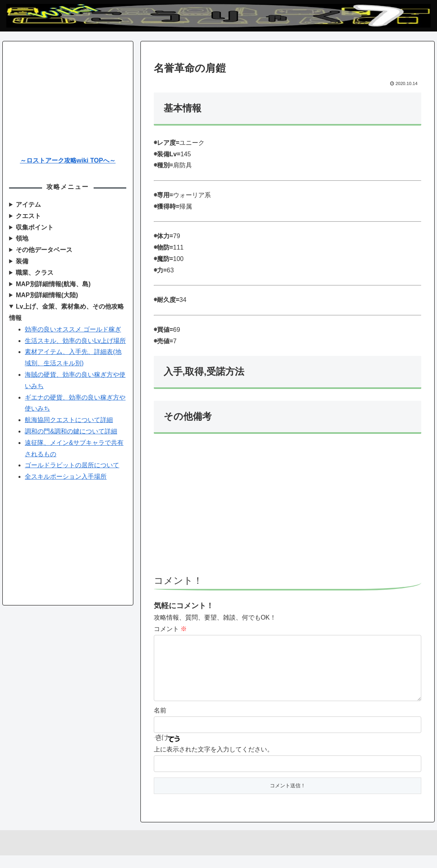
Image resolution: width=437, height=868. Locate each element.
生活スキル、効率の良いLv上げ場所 (75, 341)
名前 (160, 723)
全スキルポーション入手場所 (66, 477)
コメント (170, 629)
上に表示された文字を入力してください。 (214, 762)
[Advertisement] (288, 508)
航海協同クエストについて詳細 (69, 420)
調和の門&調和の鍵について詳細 (71, 431)
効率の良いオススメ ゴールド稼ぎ (73, 329)
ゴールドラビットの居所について (72, 465)
